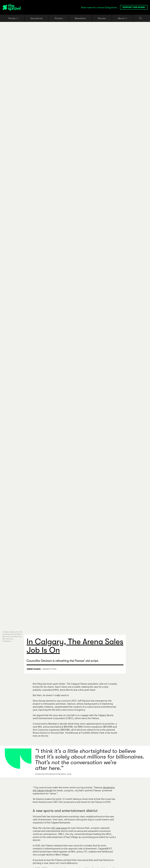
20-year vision (60, 828)
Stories (13, 18)
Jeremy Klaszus (34, 669)
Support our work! (134, 7)
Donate (102, 18)
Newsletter (80, 18)
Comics (59, 18)
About (123, 18)
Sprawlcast (37, 18)
